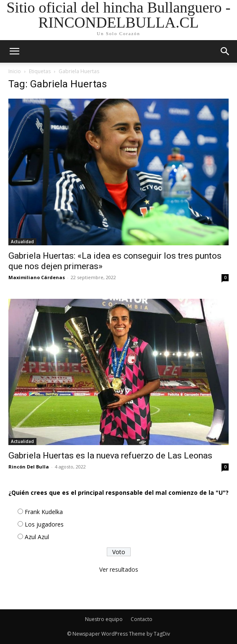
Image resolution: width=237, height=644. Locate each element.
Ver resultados (119, 569)
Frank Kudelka (44, 512)
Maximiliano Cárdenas (37, 277)
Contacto (142, 619)
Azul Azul (37, 537)
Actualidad (22, 242)
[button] (225, 51)
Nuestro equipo (104, 619)
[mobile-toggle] (14, 51)
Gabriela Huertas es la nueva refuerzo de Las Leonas (110, 456)
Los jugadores (44, 524)
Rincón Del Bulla (29, 467)
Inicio (15, 71)
